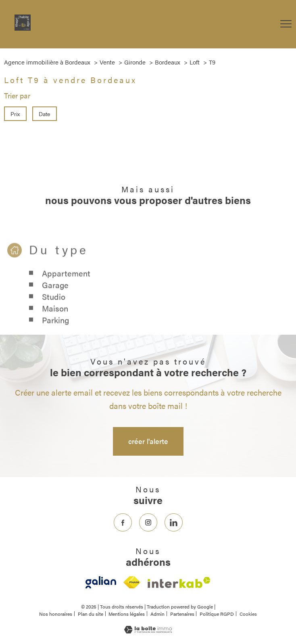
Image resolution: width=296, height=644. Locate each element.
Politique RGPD (217, 614)
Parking (55, 329)
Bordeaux (168, 62)
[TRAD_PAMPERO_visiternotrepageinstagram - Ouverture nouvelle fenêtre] (148, 522)
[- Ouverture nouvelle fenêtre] (101, 582)
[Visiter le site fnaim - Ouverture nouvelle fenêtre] (132, 582)
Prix (15, 114)
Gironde (135, 62)
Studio (54, 306)
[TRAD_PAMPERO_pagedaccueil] (23, 28)
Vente (107, 62)
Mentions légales (127, 614)
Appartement (66, 282)
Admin (157, 614)
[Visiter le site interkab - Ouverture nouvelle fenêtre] (179, 583)
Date (45, 114)
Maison (55, 318)
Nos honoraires (56, 614)
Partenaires (182, 614)
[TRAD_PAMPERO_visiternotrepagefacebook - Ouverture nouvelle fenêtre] (123, 522)
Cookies (248, 614)
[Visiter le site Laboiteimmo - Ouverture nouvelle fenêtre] (148, 630)
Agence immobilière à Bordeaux (47, 62)
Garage (55, 294)
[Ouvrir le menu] (286, 24)
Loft (195, 62)
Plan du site (91, 614)
